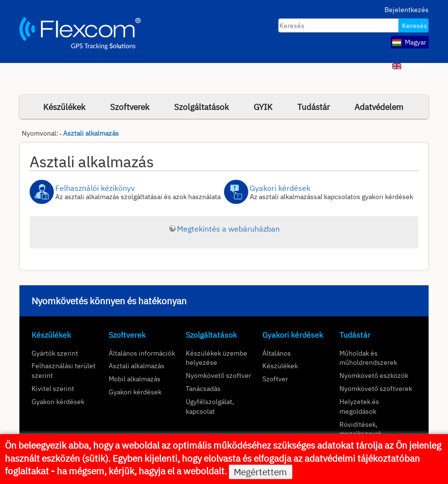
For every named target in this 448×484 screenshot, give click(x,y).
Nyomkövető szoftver (218, 375)
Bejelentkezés (407, 10)
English (409, 65)
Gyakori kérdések (58, 401)
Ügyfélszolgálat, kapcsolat (210, 406)
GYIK (263, 107)
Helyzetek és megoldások (359, 406)
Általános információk (142, 353)
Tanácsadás (203, 388)
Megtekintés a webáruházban (228, 229)
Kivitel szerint (53, 388)
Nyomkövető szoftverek (376, 388)
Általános (277, 353)
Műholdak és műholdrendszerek (368, 358)
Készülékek (64, 107)
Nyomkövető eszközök (374, 375)
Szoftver (275, 379)
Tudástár (313, 107)
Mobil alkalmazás (135, 379)
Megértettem (260, 472)
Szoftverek (130, 107)
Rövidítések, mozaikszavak (360, 429)
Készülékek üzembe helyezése (216, 358)
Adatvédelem (379, 107)
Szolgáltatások (201, 107)
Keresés (415, 26)
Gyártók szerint (55, 353)
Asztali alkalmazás (91, 133)
